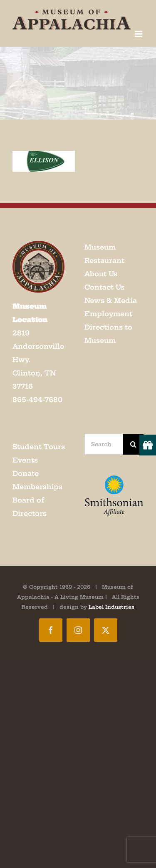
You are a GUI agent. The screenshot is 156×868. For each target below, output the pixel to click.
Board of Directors (30, 507)
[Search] (133, 444)
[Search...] (104, 444)
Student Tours (39, 447)
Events (25, 460)
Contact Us (104, 287)
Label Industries (111, 607)
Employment (108, 314)
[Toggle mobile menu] (139, 34)
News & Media (111, 300)
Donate (26, 473)
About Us (101, 274)
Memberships (37, 487)
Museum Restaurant (104, 254)
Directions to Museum (108, 334)
